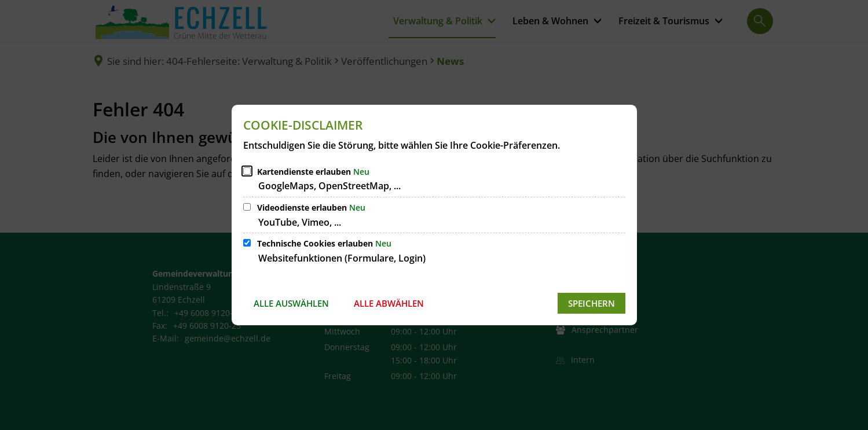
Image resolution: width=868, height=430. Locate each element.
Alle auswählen (291, 303)
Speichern (592, 303)
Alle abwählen (389, 303)
